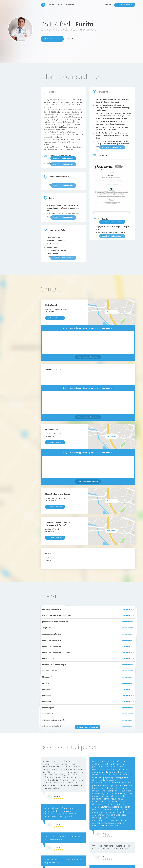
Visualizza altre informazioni (63, 158)
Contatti (108, 5)
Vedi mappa (111, 312)
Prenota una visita (125, 5)
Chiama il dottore (55, 318)
